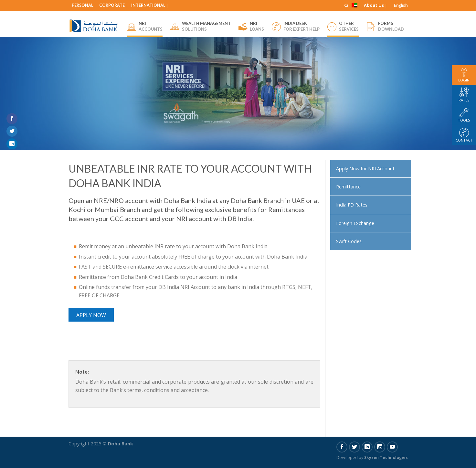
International (148, 5)
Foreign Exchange (355, 223)
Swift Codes (349, 241)
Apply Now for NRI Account (365, 169)
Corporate (112, 5)
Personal (82, 5)
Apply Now (91, 315)
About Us (374, 5)
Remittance (348, 187)
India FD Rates (352, 205)
